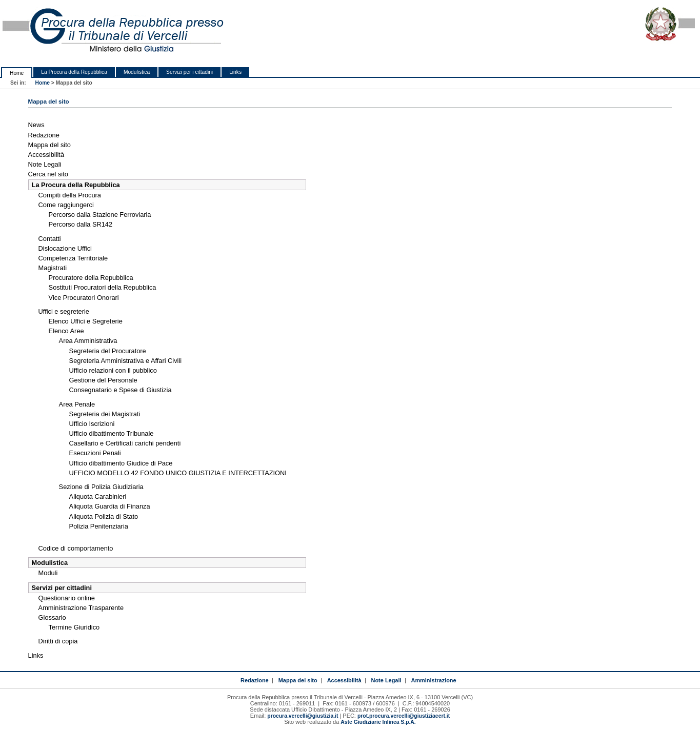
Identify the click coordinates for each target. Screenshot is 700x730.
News (36, 125)
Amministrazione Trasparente (81, 608)
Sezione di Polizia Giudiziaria (101, 487)
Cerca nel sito (48, 174)
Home (17, 73)
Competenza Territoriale (73, 258)
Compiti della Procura (70, 195)
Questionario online (67, 598)
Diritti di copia (58, 641)
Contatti (50, 239)
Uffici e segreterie (64, 311)
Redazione (44, 135)
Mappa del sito (49, 145)
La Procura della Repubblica (74, 72)
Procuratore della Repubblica (91, 278)
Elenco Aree (66, 331)
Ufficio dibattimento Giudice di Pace (121, 463)
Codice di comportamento (76, 548)
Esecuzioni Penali (95, 453)
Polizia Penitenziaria (99, 526)
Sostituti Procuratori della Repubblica (103, 287)
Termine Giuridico (74, 627)
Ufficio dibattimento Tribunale (112, 433)
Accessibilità (46, 155)
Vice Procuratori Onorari (84, 298)
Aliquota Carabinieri (98, 496)
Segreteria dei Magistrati (105, 414)
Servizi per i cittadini (189, 72)
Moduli (48, 573)
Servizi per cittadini (62, 588)
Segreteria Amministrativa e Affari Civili (126, 361)
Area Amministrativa (88, 341)
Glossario (52, 617)
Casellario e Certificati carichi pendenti (125, 443)
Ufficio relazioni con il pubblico (113, 370)
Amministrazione (433, 680)
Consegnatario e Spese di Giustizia (121, 390)
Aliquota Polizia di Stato (104, 516)
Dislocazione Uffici (65, 248)
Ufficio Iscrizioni (92, 424)
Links (235, 72)
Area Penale (77, 404)
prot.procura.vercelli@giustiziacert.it (404, 716)
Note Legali (45, 164)
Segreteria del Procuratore (108, 351)
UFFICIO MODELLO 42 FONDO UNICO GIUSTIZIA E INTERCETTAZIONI (178, 473)
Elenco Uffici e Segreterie (86, 321)
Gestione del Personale (103, 380)
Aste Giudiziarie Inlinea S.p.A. (378, 722)
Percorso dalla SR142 (81, 224)
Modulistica (137, 72)
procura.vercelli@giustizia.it (303, 716)
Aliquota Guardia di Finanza (110, 506)
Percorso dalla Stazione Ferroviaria (100, 215)
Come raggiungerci (66, 205)
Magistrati (53, 268)
